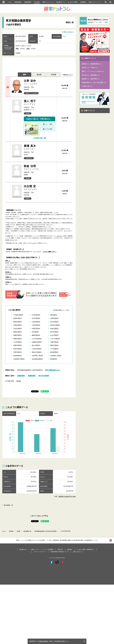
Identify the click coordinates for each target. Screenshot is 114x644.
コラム (10, 2)
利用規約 (70, 549)
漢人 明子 (39, 102)
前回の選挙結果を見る (53, 370)
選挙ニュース (35, 549)
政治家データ (61, 2)
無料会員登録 (44, 641)
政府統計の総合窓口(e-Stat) (67, 496)
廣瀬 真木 (39, 147)
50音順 (53, 75)
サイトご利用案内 (48, 549)
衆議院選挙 (18, 2)
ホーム (4, 531)
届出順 (39, 75)
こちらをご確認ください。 (50, 252)
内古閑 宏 (39, 188)
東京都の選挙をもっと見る (61, 310)
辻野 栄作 (39, 82)
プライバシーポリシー (40, 552)
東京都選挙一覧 (8, 505)
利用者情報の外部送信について (60, 552)
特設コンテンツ (95, 2)
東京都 (19, 381)
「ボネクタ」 (59, 236)
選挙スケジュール (48, 2)
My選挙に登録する (68, 32)
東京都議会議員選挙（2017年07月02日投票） (46, 531)
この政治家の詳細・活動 (39, 138)
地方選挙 (37, 2)
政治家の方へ (23, 549)
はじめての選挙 (73, 2)
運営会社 (60, 549)
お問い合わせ (77, 552)
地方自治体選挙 (44, 376)
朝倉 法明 (39, 167)
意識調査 (83, 2)
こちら (33, 243)
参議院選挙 (28, 2)
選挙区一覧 (70, 22)
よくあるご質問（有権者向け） (85, 549)
